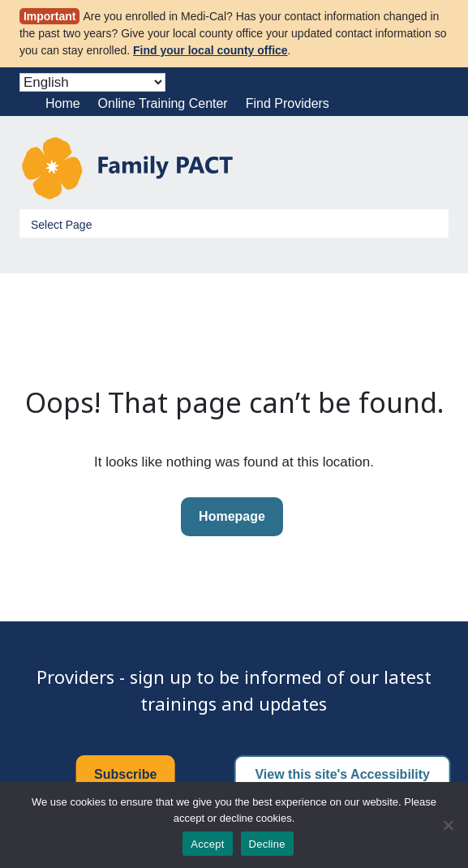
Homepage (232, 516)
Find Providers (288, 103)
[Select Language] (92, 82)
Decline (267, 844)
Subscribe (125, 774)
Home (63, 103)
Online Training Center (163, 103)
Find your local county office (210, 50)
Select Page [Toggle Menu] (62, 225)
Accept (207, 844)
